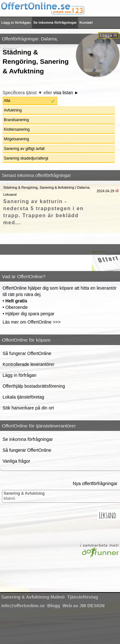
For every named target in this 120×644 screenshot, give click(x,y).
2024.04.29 (105, 191)
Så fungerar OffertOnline (27, 353)
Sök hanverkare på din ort (28, 408)
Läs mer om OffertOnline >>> (32, 322)
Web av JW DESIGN (83, 606)
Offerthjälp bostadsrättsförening (34, 386)
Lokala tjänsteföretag (23, 397)
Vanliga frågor (16, 461)
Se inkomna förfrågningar (55, 22)
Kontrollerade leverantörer (28, 364)
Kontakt (86, 22)
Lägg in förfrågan (16, 22)
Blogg (54, 606)
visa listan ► (66, 93)
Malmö (24, 496)
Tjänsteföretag (83, 597)
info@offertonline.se (23, 606)
